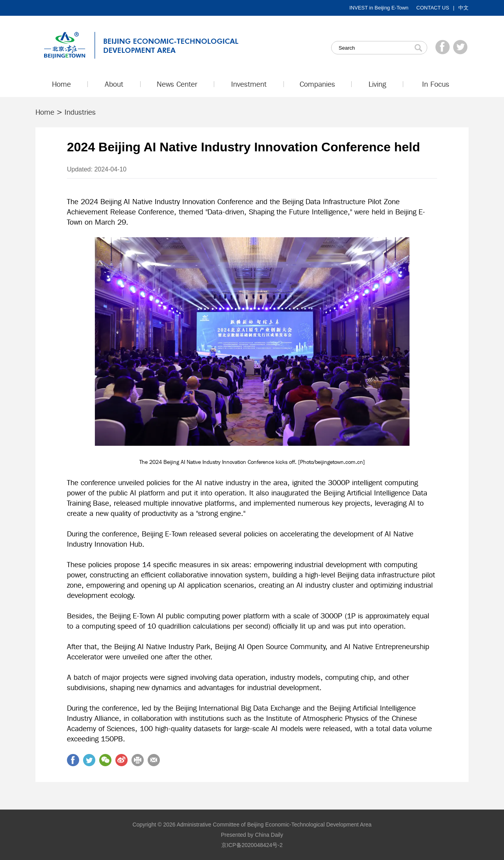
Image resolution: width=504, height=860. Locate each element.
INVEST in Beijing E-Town (379, 8)
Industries (80, 112)
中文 (463, 8)
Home (45, 112)
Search (418, 48)
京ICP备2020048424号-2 (252, 845)
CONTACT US (433, 8)
